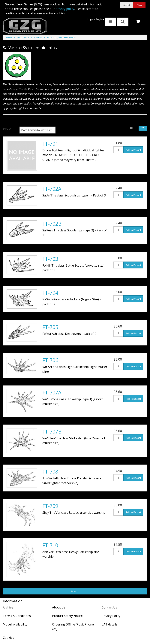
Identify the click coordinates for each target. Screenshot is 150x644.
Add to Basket (133, 150)
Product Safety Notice (67, 616)
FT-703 (50, 259)
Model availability (15, 624)
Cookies (8, 638)
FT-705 (50, 327)
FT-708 (50, 472)
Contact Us (109, 607)
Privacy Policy (111, 616)
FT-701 (50, 144)
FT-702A (52, 189)
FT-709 (50, 506)
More (75, 591)
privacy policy (65, 9)
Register (100, 19)
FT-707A (52, 392)
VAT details (109, 624)
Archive (8, 607)
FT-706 (50, 360)
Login (91, 19)
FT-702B (52, 224)
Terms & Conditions (17, 616)
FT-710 (50, 545)
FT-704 (50, 293)
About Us (59, 607)
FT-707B (52, 432)
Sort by (7, 129)
